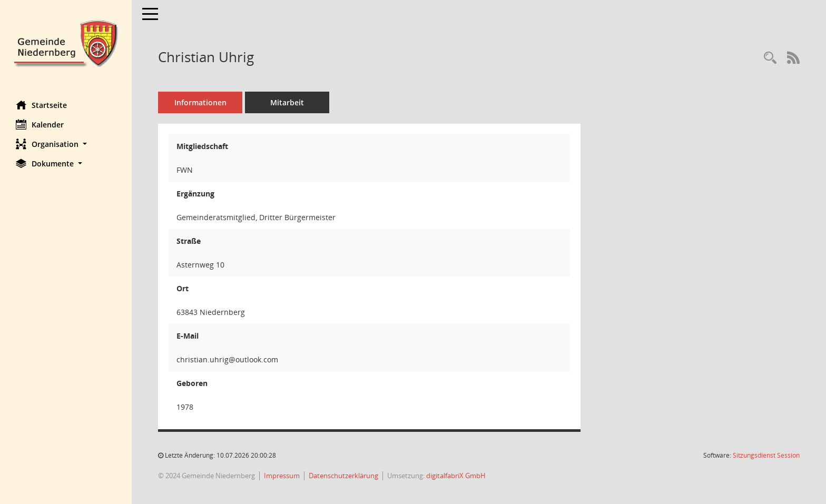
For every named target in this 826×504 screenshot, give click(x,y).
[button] (66, 144)
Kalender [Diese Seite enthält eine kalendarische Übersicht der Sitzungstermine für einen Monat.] (40, 124)
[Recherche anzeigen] (770, 58)
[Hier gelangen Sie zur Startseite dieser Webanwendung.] (66, 42)
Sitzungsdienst (766, 455)
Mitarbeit (287, 102)
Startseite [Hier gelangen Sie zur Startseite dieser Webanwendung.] (41, 105)
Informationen (200, 102)
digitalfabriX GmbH (456, 476)
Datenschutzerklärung (343, 476)
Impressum (282, 476)
